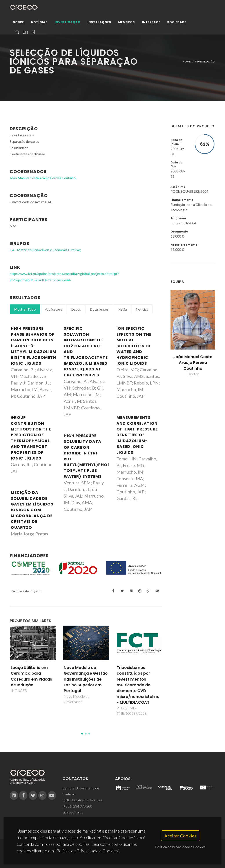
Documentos (99, 309)
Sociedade (177, 23)
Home (187, 61)
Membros (127, 23)
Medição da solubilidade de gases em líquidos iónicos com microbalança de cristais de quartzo (32, 510)
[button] (82, 734)
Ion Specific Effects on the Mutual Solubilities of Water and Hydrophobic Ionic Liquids (134, 346)
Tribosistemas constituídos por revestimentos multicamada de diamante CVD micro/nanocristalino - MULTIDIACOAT (138, 685)
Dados (76, 309)
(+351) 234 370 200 (77, 806)
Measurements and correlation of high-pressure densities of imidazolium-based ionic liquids (137, 435)
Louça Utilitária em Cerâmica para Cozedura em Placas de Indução (31, 676)
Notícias (39, 23)
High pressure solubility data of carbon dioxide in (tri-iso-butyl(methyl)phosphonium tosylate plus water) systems (97, 456)
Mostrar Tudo (25, 309)
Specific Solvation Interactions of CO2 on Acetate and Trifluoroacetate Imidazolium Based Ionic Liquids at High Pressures (86, 352)
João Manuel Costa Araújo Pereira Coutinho (193, 363)
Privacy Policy (112, 856)
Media (122, 309)
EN (25, 33)
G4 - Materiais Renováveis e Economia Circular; (45, 250)
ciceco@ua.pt (73, 812)
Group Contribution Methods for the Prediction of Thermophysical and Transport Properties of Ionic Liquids (31, 438)
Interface (151, 23)
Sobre (18, 23)
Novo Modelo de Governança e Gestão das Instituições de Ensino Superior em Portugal (86, 679)
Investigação (68, 23)
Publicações (53, 309)
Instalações (99, 23)
